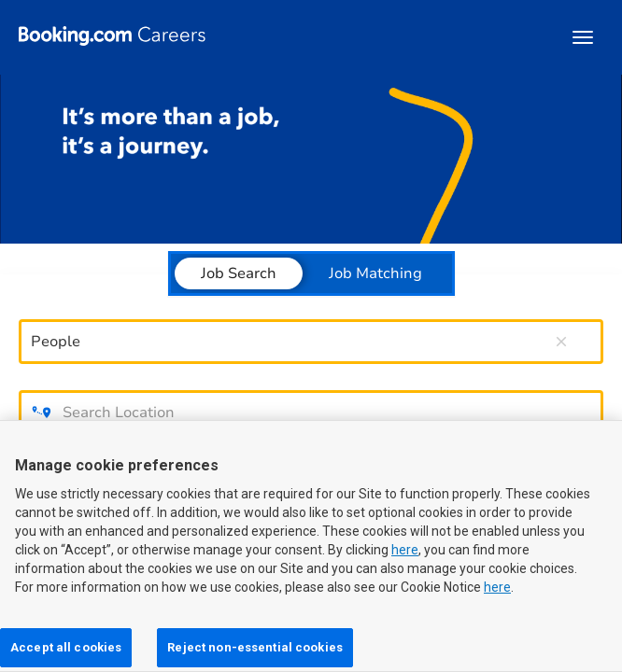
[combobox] (288, 341)
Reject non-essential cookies (255, 647)
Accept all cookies (66, 647)
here (405, 550)
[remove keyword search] (561, 342)
